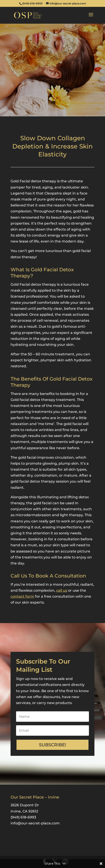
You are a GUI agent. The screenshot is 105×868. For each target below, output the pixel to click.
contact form (22, 596)
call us (62, 590)
